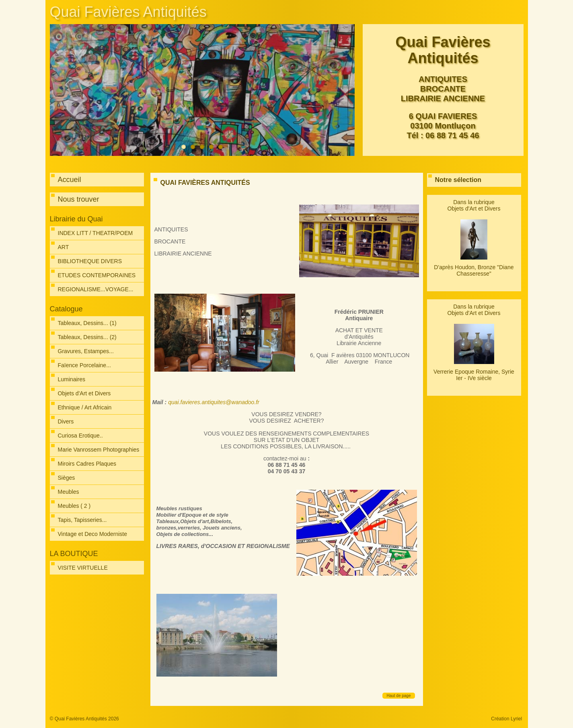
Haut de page (398, 696)
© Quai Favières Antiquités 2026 (84, 719)
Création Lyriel (506, 719)
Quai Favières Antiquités (128, 12)
